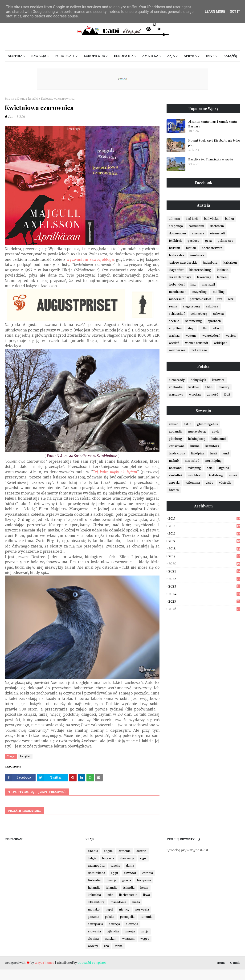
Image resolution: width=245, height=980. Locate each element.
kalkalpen (230, 263)
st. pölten (175, 328)
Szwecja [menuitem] (39, 56)
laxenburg (204, 277)
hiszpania (144, 880)
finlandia (94, 880)
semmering (194, 321)
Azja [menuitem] (171, 56)
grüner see (225, 241)
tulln (204, 328)
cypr (143, 858)
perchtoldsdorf (201, 299)
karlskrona (177, 446)
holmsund (218, 439)
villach (217, 328)
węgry (145, 939)
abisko (174, 424)
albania (93, 851)
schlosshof (177, 314)
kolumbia (94, 895)
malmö (174, 461)
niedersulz (176, 299)
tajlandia (113, 931)
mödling (219, 292)
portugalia (127, 917)
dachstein (217, 226)
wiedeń (174, 343)
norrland (175, 468)
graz (208, 241)
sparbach (214, 321)
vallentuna (193, 483)
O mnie (235, 963)
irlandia (112, 888)
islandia (129, 888)
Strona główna (15, 99)
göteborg (176, 439)
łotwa (119, 946)
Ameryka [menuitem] (150, 56)
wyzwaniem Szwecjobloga (90, 259)
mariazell (208, 284)
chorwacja (127, 858)
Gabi (9, 117)
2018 (204, 549)
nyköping (194, 468)
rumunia (146, 917)
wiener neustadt (197, 343)
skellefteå (176, 475)
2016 (204, 534)
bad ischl (192, 219)
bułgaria (108, 858)
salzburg (212, 306)
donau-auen (177, 233)
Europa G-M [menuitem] (94, 56)
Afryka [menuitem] (190, 56)
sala (210, 468)
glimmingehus (208, 424)
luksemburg (96, 902)
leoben (222, 277)
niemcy (124, 909)
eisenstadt (218, 233)
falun (188, 424)
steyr (191, 328)
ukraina (93, 939)
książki (33, 99)
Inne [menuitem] (210, 56)
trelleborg (216, 475)
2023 (204, 586)
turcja (145, 931)
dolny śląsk (198, 380)
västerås (225, 483)
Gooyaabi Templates (92, 963)
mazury (224, 387)
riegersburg (192, 306)
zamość (212, 394)
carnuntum (196, 226)
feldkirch (175, 241)
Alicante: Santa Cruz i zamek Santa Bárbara (212, 124)
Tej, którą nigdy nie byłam (115, 472)
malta (136, 902)
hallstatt (174, 248)
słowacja (132, 924)
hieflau (191, 248)
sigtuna (224, 468)
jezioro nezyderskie (183, 263)
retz (231, 299)
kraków (194, 387)
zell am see (199, 350)
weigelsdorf (211, 336)
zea (106, 946)
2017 (204, 541)
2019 (204, 556)
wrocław (195, 394)
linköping (198, 453)
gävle (216, 431)
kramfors (212, 446)
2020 (204, 564)
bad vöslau (212, 219)
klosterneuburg (200, 270)
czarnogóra (96, 866)
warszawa (176, 394)
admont (174, 219)
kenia (144, 888)
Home (221, 963)
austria (141, 851)
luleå (214, 453)
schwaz (218, 314)
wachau (174, 336)
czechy (115, 866)
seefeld (174, 321)
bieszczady (177, 380)
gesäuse (193, 241)
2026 (204, 609)
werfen (231, 336)
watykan (110, 939)
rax (220, 299)
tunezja (130, 931)
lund (226, 453)
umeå (233, 475)
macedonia (118, 902)
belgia (92, 858)
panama (94, 917)
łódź (227, 394)
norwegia (142, 909)
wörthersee (177, 350)
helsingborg (197, 439)
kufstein (223, 270)
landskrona (177, 453)
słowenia (94, 931)
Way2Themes (44, 963)
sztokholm (196, 475)
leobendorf (177, 284)
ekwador (130, 873)
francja (111, 880)
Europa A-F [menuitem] (65, 56)
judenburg (210, 263)
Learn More (215, 12)
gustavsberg (197, 431)
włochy (93, 946)
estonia (148, 873)
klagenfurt (176, 270)
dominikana (96, 873)
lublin (209, 387)
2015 (204, 526)
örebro (174, 490)
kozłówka (176, 387)
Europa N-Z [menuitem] (124, 56)
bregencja (176, 226)
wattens (191, 336)
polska (110, 917)
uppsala (174, 483)
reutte (173, 306)
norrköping (213, 461)
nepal (109, 909)
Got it (235, 12)
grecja (127, 880)
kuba (110, 895)
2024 (204, 594)
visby (209, 483)
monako (94, 909)
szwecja (114, 924)
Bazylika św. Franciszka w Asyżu (211, 159)
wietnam (128, 939)
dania (130, 866)
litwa (147, 895)
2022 (204, 579)
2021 (204, 571)
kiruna (195, 446)
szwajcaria (95, 924)
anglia (108, 851)
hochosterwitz (212, 248)
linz (193, 284)
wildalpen (221, 343)
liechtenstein (128, 895)
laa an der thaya (180, 277)
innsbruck (197, 255)
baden (230, 219)
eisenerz (198, 233)
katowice (218, 380)
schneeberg (199, 314)
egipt (114, 873)
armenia (125, 851)
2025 (204, 602)
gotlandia (176, 431)
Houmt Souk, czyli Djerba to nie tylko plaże (214, 143)
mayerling (200, 292)
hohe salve (177, 255)
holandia (94, 888)
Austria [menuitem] (15, 56)
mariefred (192, 461)
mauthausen (178, 292)
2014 (204, 519)
